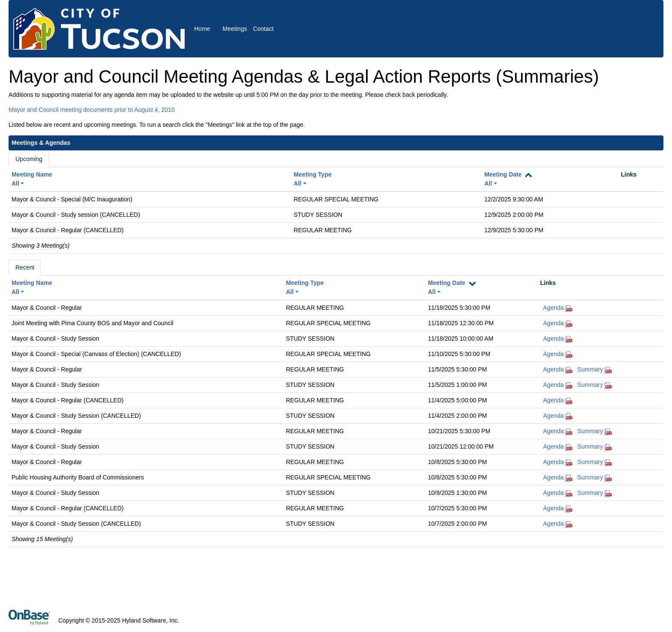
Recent (25, 267)
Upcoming (29, 159)
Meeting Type (312, 174)
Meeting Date (503, 174)
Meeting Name (32, 174)
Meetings (235, 29)
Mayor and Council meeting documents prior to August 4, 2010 (92, 110)
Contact (263, 29)
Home (202, 29)
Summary (590, 369)
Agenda (553, 308)
